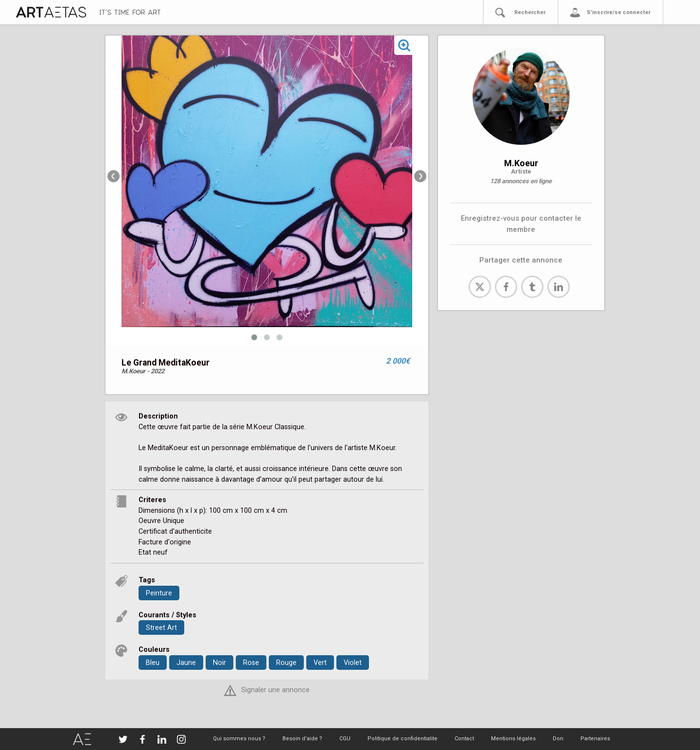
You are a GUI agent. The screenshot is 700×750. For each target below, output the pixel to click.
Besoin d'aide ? (302, 739)
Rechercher (530, 12)
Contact (464, 739)
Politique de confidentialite (402, 739)
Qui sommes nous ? (239, 739)
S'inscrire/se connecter (619, 12)
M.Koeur (521, 163)
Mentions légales (513, 739)
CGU (345, 739)
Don (558, 739)
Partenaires (595, 739)
